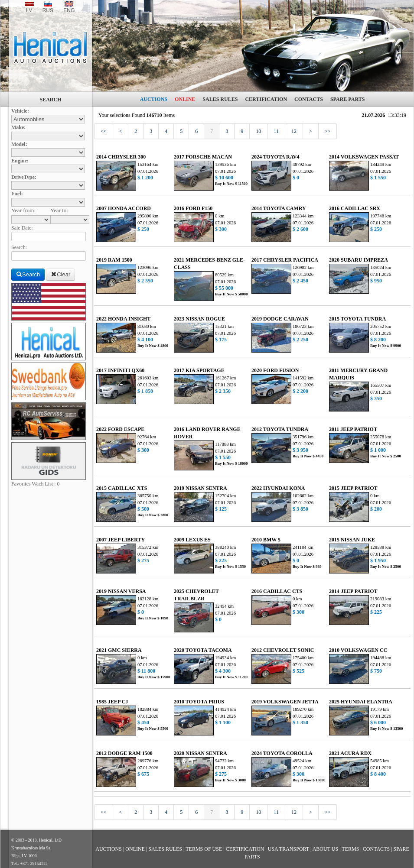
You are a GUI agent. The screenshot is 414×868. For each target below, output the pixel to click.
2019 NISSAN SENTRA (200, 488)
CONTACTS (309, 99)
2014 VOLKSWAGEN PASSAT (364, 157)
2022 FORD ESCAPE (120, 429)
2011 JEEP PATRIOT (353, 429)
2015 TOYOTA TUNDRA (357, 319)
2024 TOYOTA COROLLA (282, 753)
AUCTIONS (154, 99)
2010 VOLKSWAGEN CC (358, 650)
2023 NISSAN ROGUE (199, 319)
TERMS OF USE (204, 849)
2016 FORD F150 (193, 208)
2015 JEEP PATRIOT (353, 488)
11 (276, 131)
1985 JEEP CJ (112, 702)
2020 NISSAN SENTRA (200, 753)
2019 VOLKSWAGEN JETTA (285, 702)
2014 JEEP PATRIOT (353, 591)
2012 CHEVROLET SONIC (283, 650)
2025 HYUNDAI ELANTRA (361, 702)
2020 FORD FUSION (275, 370)
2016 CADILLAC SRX (355, 208)
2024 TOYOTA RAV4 (275, 157)
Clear (60, 274)
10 (258, 131)
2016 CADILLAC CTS (277, 591)
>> (328, 131)
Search (28, 274)
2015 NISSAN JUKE (352, 540)
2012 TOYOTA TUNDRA (280, 429)
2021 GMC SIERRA (119, 650)
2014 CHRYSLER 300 (121, 157)
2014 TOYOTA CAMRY (279, 208)
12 (294, 131)
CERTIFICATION (266, 99)
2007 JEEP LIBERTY (121, 540)
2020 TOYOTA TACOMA (203, 650)
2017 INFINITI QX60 (120, 370)
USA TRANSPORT (288, 849)
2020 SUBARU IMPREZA (359, 260)
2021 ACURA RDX (350, 753)
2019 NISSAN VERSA (121, 591)
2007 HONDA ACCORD (124, 208)
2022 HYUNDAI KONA (278, 488)
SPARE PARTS (347, 99)
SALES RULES (220, 99)
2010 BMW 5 (266, 540)
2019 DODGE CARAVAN (280, 319)
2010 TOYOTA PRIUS (199, 702)
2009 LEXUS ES (192, 540)
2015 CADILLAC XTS (122, 488)
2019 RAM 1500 (114, 260)
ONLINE (185, 99)
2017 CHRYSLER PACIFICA (285, 260)
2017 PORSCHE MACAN (203, 157)
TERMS (350, 849)
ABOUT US (325, 849)
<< (104, 131)
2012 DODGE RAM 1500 (124, 753)
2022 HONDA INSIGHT (123, 319)
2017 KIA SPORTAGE (199, 370)
